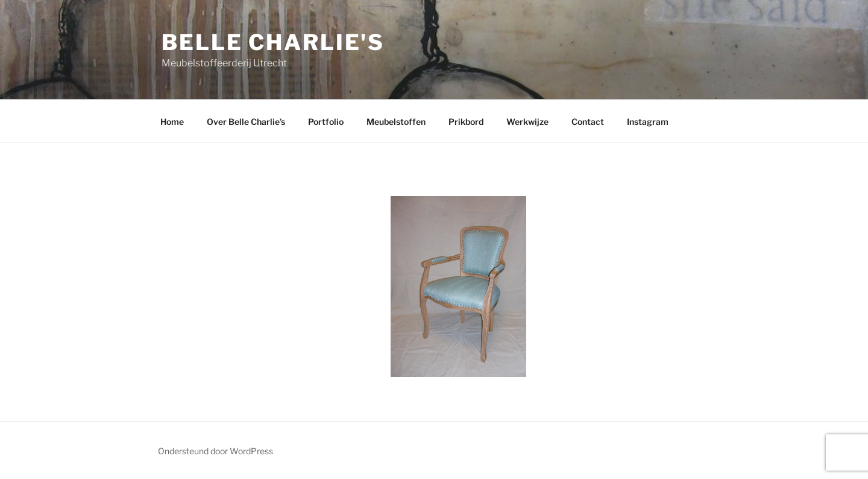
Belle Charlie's (273, 42)
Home (172, 122)
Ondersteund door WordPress (215, 451)
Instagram (648, 122)
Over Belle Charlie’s (246, 122)
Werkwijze (527, 122)
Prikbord (466, 122)
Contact (588, 122)
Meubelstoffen (396, 122)
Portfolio (326, 122)
